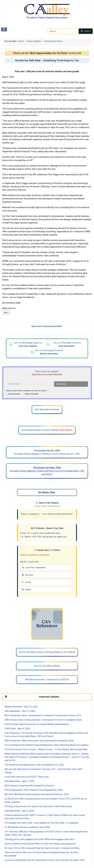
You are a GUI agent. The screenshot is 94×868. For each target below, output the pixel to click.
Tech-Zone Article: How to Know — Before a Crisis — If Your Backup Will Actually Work (46, 749)
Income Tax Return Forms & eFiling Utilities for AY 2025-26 (47, 652)
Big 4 (6, 313)
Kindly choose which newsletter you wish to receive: (27, 391)
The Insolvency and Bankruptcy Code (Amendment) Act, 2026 (34, 765)
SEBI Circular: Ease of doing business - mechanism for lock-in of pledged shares (43, 720)
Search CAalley (55, 27)
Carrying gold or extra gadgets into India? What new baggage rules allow (39, 839)
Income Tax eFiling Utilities (47, 666)
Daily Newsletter (14, 394)
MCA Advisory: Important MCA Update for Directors (29, 786)
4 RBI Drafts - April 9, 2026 (17, 729)
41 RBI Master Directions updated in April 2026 (27, 827)
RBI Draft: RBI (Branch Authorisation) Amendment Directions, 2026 (37, 794)
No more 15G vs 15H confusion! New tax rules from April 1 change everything (42, 848)
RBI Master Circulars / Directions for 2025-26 (47, 680)
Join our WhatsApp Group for (28, 344)
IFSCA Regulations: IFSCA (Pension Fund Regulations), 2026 (34, 790)
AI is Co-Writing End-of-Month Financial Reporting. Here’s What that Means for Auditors (47, 745)
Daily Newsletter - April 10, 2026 (20, 711)
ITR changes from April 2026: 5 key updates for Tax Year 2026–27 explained (41, 823)
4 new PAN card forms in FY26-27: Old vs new (27, 777)
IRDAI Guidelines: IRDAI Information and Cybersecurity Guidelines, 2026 (39, 741)
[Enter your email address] (29, 384)
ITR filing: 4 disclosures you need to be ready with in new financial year (38, 806)
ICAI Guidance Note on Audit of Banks (47, 430)
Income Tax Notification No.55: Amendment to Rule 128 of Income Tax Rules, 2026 (45, 860)
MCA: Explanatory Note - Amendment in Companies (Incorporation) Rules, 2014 (43, 715)
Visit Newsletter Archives (47, 409)
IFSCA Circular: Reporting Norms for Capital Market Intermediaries (37, 724)
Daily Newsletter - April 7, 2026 (19, 781)
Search (86, 31)
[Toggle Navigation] (4, 29)
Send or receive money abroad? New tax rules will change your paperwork (40, 844)
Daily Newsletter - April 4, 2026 (19, 811)
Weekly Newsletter (32, 394)
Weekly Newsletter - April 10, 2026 (21, 707)
